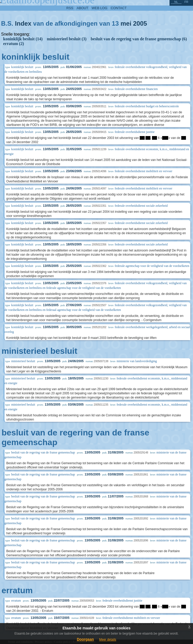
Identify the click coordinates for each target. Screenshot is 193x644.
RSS (70, 8)
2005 (140, 23)
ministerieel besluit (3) (67, 39)
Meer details (107, 640)
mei (126, 23)
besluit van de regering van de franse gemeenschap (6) (139, 39)
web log (100, 8)
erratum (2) (14, 44)
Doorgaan (85, 639)
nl (176, 2)
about (83, 8)
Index (23, 23)
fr (186, 2)
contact (119, 8)
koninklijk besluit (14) (23, 39)
